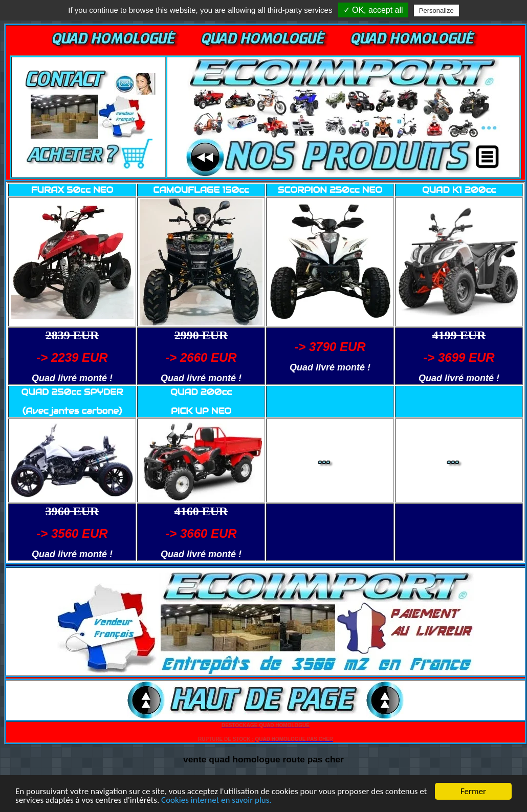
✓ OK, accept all (373, 10)
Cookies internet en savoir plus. (216, 800)
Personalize (436, 10)
